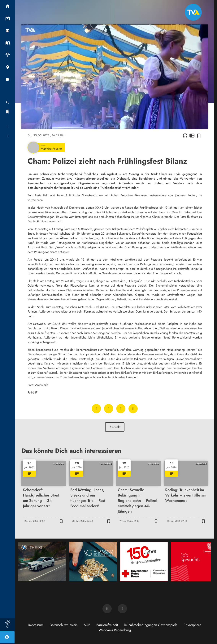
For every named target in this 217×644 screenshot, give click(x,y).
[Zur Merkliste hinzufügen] (199, 135)
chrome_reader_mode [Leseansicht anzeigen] (192, 135)
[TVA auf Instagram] (122, 609)
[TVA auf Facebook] (107, 609)
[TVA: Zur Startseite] (193, 12)
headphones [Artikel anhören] (185, 135)
